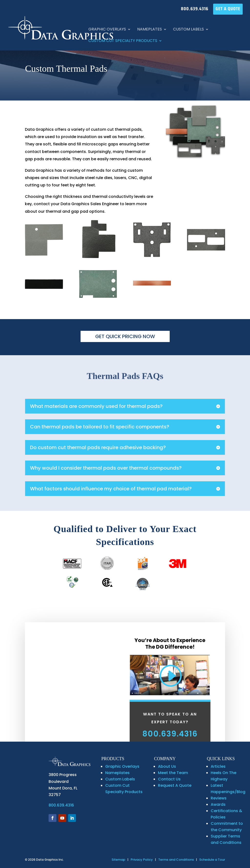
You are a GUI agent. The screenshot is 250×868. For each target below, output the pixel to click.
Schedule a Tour (212, 860)
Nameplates (150, 30)
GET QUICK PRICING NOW (125, 336)
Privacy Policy (142, 860)
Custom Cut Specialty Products (123, 41)
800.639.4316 (195, 9)
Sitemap (118, 860)
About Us (167, 766)
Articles (218, 766)
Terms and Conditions (176, 860)
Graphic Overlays (107, 30)
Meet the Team (173, 773)
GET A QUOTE (228, 9)
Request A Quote (175, 785)
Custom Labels (188, 30)
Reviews (219, 798)
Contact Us (169, 779)
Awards (218, 804)
